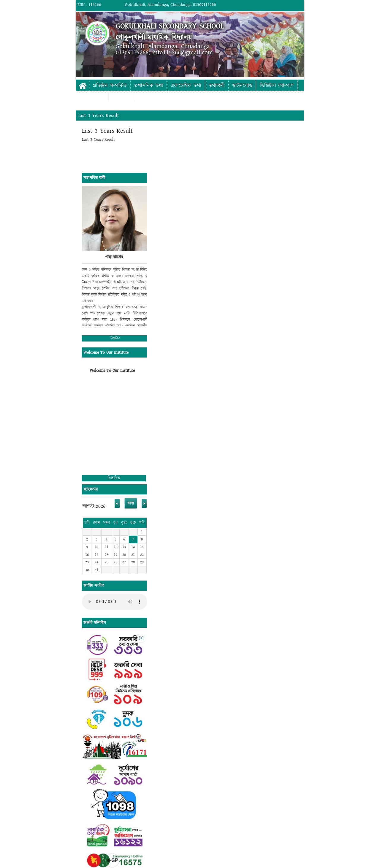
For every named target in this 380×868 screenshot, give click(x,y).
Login (353, 5)
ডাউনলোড (242, 86)
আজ (131, 503)
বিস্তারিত (115, 338)
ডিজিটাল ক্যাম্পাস (277, 86)
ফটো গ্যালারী (92, 97)
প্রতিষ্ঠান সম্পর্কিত (110, 86)
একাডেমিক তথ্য (186, 86)
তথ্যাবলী (217, 86)
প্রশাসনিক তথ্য (149, 86)
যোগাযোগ (121, 97)
